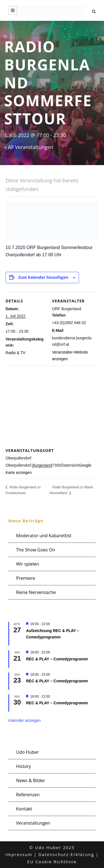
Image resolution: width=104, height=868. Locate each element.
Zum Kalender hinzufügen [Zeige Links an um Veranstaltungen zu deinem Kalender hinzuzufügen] (43, 277)
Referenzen (28, 795)
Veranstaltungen (33, 823)
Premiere (26, 578)
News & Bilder (31, 780)
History (23, 766)
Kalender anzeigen (25, 720)
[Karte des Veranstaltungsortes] (52, 406)
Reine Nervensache (36, 592)
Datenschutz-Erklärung (66, 854)
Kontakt (24, 809)
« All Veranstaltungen (29, 147)
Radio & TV (15, 353)
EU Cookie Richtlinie (52, 862)
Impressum (19, 854)
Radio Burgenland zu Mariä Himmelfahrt (71, 490)
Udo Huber (27, 752)
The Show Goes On (36, 550)
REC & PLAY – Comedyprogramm (57, 659)
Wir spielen (28, 564)
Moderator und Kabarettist (44, 536)
